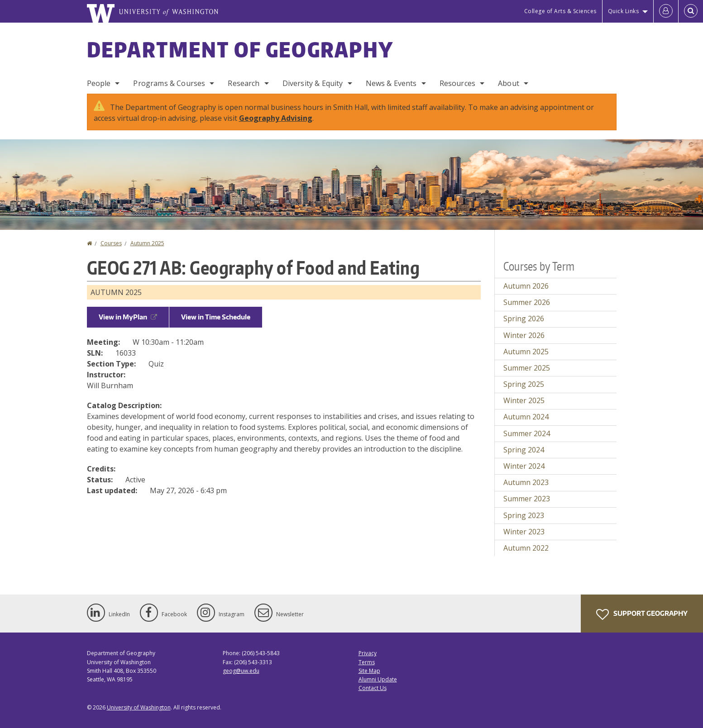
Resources (457, 83)
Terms (367, 662)
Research (244, 83)
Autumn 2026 (526, 286)
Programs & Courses (169, 83)
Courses (111, 243)
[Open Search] (691, 11)
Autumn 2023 (526, 482)
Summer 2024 (527, 433)
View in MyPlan (128, 317)
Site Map (369, 671)
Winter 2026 (524, 335)
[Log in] (666, 11)
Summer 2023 (527, 499)
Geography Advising (276, 118)
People (99, 83)
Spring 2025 (524, 384)
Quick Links (624, 11)
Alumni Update (378, 679)
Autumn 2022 (526, 548)
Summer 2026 (527, 302)
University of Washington (139, 707)
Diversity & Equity (313, 83)
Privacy (368, 653)
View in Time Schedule (216, 317)
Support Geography (642, 614)
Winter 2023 (524, 532)
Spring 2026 (524, 319)
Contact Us (373, 688)
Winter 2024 (524, 466)
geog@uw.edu (241, 671)
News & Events (391, 83)
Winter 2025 (524, 400)
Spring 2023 (524, 515)
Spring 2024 (524, 450)
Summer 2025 (527, 368)
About (509, 83)
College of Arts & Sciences (560, 11)
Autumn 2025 (147, 243)
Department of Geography (240, 49)
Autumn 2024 (526, 417)
